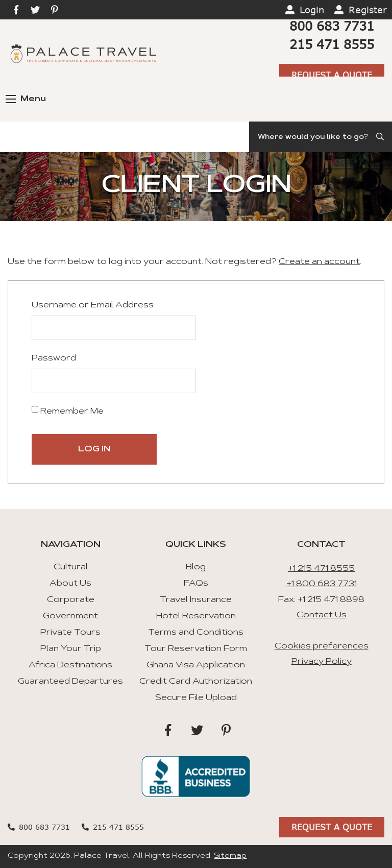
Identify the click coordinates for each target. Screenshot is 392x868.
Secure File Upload (196, 698)
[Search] (321, 137)
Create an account (319, 262)
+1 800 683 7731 (322, 584)
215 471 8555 (332, 44)
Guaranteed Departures (70, 682)
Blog (196, 567)
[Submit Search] (381, 137)
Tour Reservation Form (196, 649)
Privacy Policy (322, 662)
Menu (26, 99)
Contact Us (322, 615)
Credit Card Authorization (196, 682)
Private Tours (70, 633)
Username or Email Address (93, 305)
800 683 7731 (332, 26)
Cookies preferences (322, 646)
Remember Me (68, 411)
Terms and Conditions (196, 633)
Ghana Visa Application (196, 665)
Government (70, 616)
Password (54, 358)
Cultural (71, 567)
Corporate (71, 600)
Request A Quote (332, 75)
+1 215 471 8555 (321, 569)
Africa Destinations (70, 665)
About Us (70, 584)
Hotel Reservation (196, 616)
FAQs (196, 584)
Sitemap (230, 856)
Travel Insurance (196, 600)
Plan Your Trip (71, 649)
